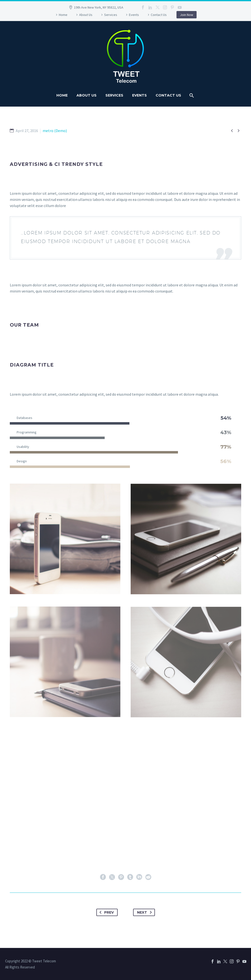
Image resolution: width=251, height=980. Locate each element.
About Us (86, 15)
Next (145, 912)
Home (63, 15)
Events (134, 15)
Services (111, 15)
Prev (106, 912)
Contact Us (159, 15)
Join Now (187, 15)
